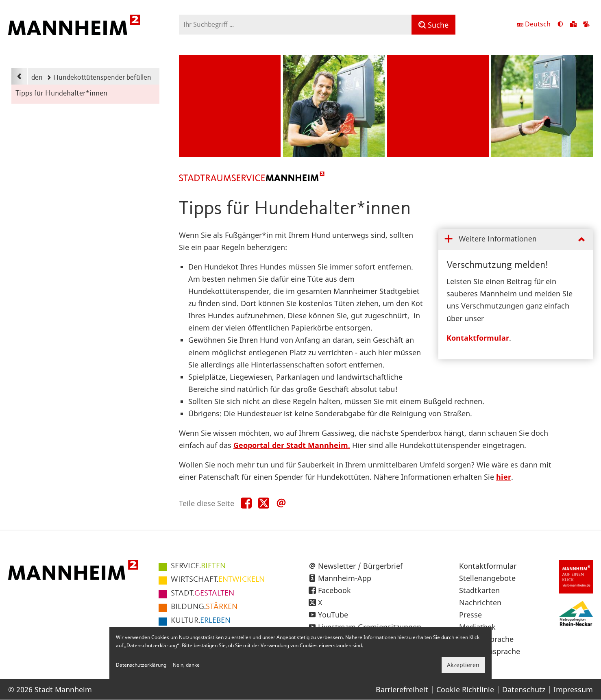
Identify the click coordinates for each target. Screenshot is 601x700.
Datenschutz (524, 689)
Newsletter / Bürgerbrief (360, 566)
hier (504, 477)
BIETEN (198, 566)
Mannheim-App (345, 578)
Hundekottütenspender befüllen (99, 78)
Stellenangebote (487, 578)
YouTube (333, 615)
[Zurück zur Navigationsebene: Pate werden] (20, 76)
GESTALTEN (203, 593)
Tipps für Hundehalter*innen (61, 94)
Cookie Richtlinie (465, 689)
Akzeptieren (463, 665)
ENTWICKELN (218, 580)
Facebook (334, 590)
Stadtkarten (479, 590)
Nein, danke (186, 665)
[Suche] (433, 25)
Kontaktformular (478, 338)
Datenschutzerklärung (141, 665)
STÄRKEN (204, 607)
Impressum (573, 689)
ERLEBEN (201, 621)
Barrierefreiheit (402, 689)
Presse (470, 615)
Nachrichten (480, 602)
